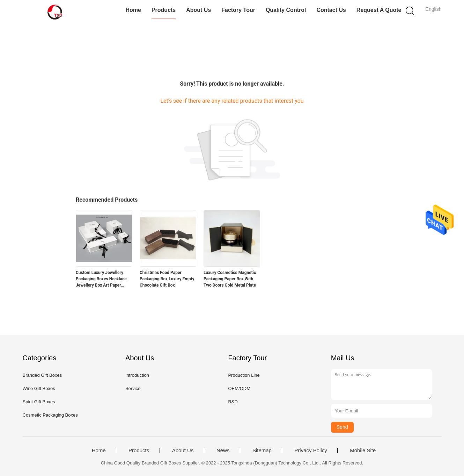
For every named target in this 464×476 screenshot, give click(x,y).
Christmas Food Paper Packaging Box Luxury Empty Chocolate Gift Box (167, 279)
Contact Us (331, 10)
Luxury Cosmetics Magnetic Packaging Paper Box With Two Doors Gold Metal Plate (230, 279)
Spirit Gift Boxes (39, 402)
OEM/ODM (239, 388)
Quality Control (286, 10)
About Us (198, 10)
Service (133, 388)
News (223, 450)
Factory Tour (238, 10)
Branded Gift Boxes (42, 375)
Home (133, 10)
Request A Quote (379, 10)
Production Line (244, 375)
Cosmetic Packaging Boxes (50, 415)
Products (164, 10)
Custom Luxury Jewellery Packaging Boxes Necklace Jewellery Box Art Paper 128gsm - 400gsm (101, 279)
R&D (233, 402)
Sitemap (262, 450)
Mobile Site (363, 450)
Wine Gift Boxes (39, 388)
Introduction (137, 375)
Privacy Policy (311, 450)
